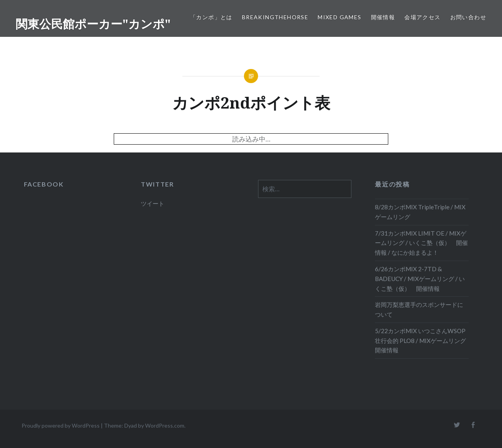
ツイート (153, 203)
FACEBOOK (44, 184)
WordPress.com (165, 425)
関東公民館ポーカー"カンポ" (93, 24)
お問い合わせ (468, 17)
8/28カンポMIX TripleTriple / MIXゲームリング (420, 212)
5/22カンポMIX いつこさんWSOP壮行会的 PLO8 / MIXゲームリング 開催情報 (422, 341)
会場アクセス (422, 17)
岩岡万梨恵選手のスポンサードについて (419, 309)
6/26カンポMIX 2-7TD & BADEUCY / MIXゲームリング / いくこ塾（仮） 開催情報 (420, 279)
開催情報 (383, 17)
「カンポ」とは (211, 17)
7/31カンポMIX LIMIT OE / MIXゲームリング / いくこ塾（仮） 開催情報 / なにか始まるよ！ (421, 243)
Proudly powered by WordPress (61, 425)
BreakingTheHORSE (275, 17)
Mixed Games (339, 17)
